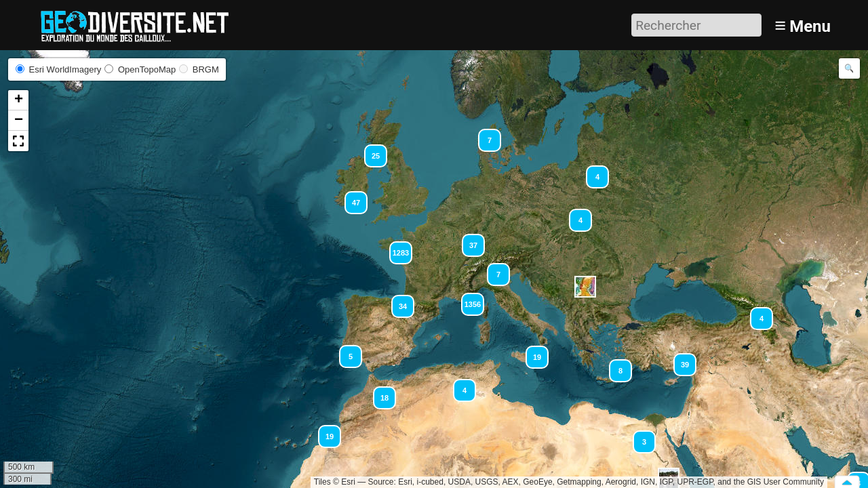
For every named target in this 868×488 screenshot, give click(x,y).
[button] (484, 134)
